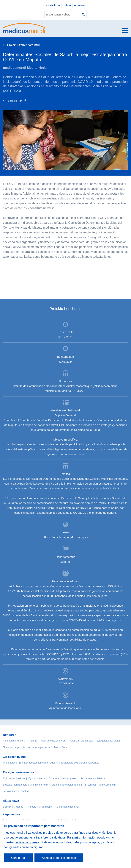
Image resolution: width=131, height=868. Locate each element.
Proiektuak (9, 763)
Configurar (18, 858)
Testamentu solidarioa (93, 778)
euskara (79, 5)
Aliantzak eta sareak (81, 741)
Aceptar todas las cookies (59, 858)
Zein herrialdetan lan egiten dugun (38, 763)
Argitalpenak (46, 807)
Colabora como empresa (63, 778)
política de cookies (27, 842)
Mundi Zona (61, 747)
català (67, 5)
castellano (53, 5)
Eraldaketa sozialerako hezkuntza (80, 763)
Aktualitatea (11, 801)
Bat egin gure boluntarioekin (67, 785)
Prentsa (31, 807)
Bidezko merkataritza (15, 785)
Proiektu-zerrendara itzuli (24, 45)
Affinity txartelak (39, 785)
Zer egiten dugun (14, 757)
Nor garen (10, 735)
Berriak (7, 807)
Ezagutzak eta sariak (109, 741)
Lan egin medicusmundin (101, 785)
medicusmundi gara (14, 741)
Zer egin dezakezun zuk (19, 772)
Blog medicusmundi (68, 807)
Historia (33, 741)
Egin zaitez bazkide (14, 778)
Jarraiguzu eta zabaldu (16, 791)
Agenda (19, 807)
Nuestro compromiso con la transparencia (26, 747)
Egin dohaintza (37, 778)
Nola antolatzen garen (53, 741)
